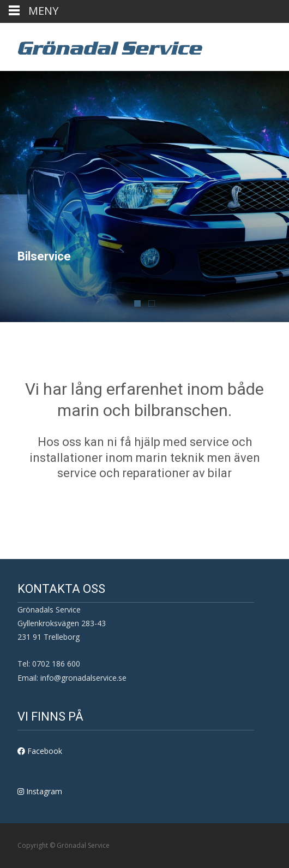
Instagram (40, 791)
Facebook (40, 751)
